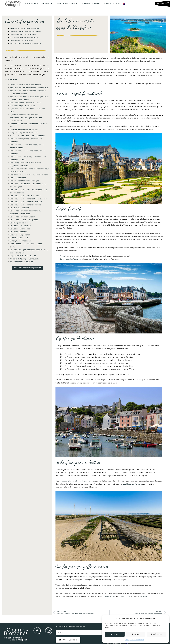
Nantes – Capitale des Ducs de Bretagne (28, 136)
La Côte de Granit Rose (20, 229)
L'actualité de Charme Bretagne (24, 37)
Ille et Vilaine (125, 596)
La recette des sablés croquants (24, 220)
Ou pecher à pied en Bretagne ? (24, 133)
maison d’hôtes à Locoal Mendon (75, 481)
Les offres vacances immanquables (25, 31)
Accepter (115, 634)
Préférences (157, 634)
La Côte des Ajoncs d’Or (20, 226)
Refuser (136, 634)
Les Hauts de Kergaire (133, 484)
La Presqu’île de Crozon (20, 223)
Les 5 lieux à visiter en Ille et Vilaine (25, 196)
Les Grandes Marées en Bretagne (25, 181)
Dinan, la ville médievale (21, 241)
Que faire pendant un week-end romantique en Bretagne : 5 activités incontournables (26, 118)
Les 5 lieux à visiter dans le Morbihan (26, 202)
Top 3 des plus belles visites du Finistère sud (29, 88)
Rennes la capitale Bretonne (22, 106)
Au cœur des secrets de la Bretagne (26, 43)
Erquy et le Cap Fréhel (20, 235)
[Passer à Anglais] (124, 4)
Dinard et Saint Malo (19, 238)
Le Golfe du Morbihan (20, 208)
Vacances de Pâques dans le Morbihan (27, 85)
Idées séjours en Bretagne (21, 40)
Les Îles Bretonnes (18, 178)
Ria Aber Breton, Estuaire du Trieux (25, 103)
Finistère (143, 596)
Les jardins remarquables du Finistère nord (29, 175)
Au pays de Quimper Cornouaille (24, 259)
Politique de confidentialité (134, 640)
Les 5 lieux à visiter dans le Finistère (26, 205)
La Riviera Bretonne (19, 232)
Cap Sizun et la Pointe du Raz (23, 256)
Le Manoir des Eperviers (71, 259)
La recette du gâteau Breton (22, 217)
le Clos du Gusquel (104, 126)
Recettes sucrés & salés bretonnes (25, 28)
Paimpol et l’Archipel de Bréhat (24, 130)
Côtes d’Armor (109, 596)
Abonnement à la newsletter (23, 262)
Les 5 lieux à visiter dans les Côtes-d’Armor (29, 199)
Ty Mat (63, 256)
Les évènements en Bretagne (23, 34)
